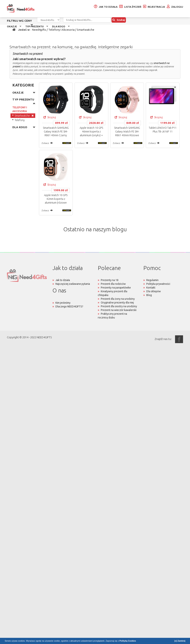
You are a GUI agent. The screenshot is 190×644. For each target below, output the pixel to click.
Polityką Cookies (128, 641)
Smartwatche (22, 116)
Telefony (20, 120)
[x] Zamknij (180, 641)
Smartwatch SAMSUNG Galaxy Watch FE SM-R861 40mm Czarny (56, 132)
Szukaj (119, 20)
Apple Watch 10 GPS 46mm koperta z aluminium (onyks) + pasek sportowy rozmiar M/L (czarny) (91, 135)
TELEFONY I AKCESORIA (20, 109)
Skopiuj (50, 117)
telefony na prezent (53, 74)
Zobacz (47, 143)
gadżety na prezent (75, 74)
